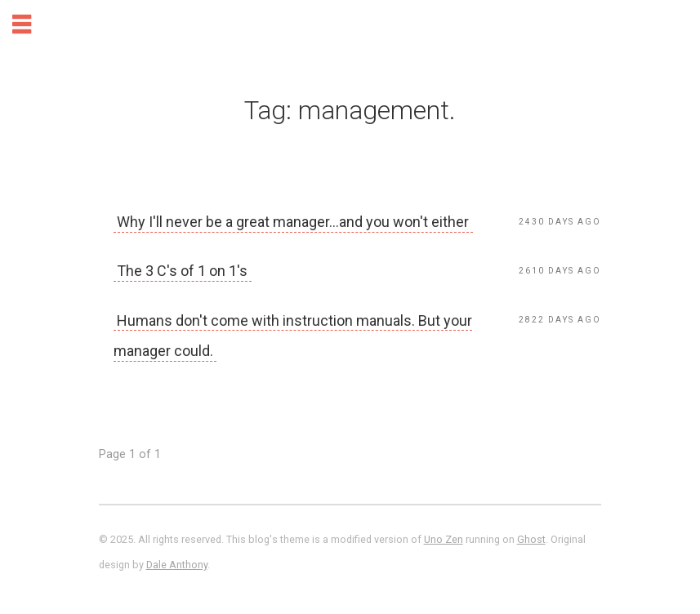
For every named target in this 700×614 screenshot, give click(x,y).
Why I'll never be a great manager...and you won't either (293, 222)
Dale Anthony (177, 565)
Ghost (531, 539)
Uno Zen (444, 539)
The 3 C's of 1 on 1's (182, 271)
